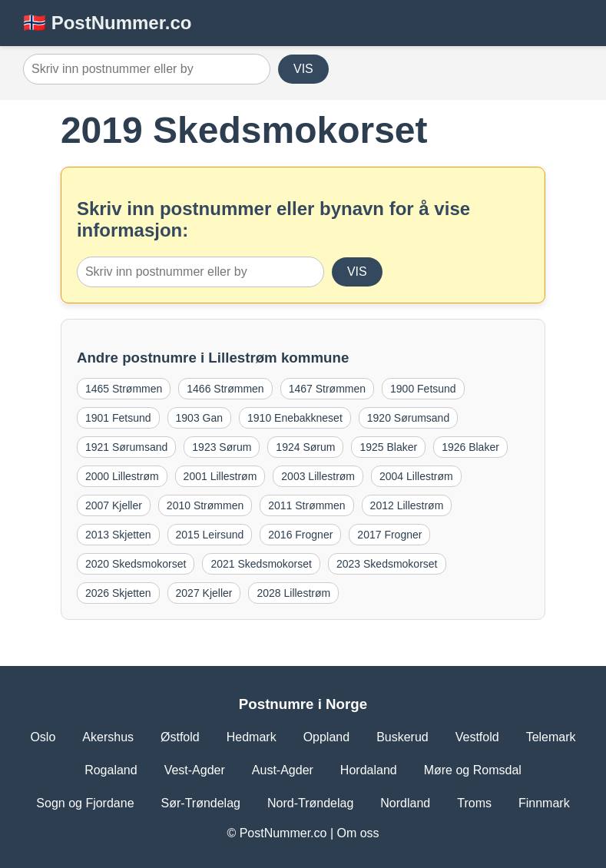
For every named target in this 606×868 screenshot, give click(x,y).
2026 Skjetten (118, 593)
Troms (474, 803)
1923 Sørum (222, 447)
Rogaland (111, 770)
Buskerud (402, 737)
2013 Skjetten (118, 535)
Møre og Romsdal (473, 770)
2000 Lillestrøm (122, 476)
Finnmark (544, 803)
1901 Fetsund (118, 418)
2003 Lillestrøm (318, 476)
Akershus (108, 737)
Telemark (551, 737)
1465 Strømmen (124, 389)
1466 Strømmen (225, 389)
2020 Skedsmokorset (136, 564)
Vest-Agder (195, 770)
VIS (303, 69)
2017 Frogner (389, 535)
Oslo (43, 737)
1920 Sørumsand (408, 418)
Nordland (405, 803)
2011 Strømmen (306, 505)
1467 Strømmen (327, 389)
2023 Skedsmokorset (387, 564)
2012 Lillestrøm (407, 505)
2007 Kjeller (114, 505)
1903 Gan (200, 418)
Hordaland (369, 770)
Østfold (180, 737)
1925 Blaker (388, 447)
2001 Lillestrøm (220, 476)
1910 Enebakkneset (295, 418)
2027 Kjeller (204, 593)
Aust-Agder (283, 770)
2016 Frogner (300, 535)
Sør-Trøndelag (201, 803)
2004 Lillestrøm (416, 476)
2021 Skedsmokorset (261, 564)
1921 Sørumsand (126, 447)
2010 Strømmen (205, 505)
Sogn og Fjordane (85, 803)
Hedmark (252, 737)
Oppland (327, 737)
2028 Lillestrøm (293, 593)
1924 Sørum (305, 447)
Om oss (358, 833)
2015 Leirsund (210, 535)
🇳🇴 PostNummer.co (107, 23)
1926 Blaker (470, 447)
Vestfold (477, 737)
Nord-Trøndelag (310, 803)
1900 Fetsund (423, 389)
